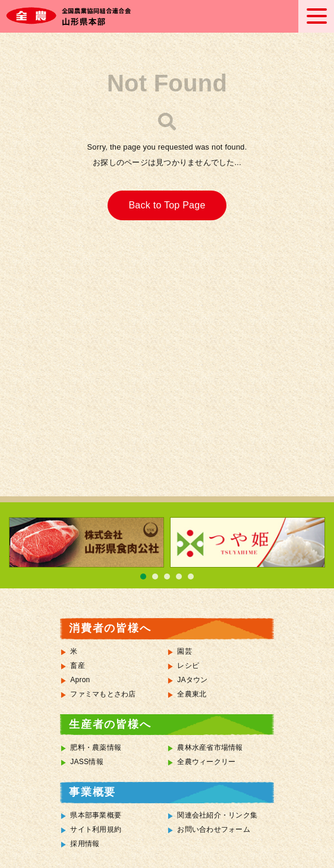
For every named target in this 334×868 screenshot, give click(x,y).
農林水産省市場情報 (210, 747)
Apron (80, 680)
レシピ (188, 666)
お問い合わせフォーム (214, 829)
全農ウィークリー (206, 762)
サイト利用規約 (96, 829)
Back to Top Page (167, 205)
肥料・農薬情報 (96, 747)
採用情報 (85, 844)
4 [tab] (179, 576)
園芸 (185, 651)
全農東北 (192, 694)
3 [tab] (167, 576)
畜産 (78, 666)
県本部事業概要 (96, 815)
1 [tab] (143, 576)
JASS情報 (87, 762)
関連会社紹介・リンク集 (217, 815)
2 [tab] (155, 576)
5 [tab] (191, 576)
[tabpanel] (86, 542)
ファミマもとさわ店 (103, 694)
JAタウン (192, 680)
